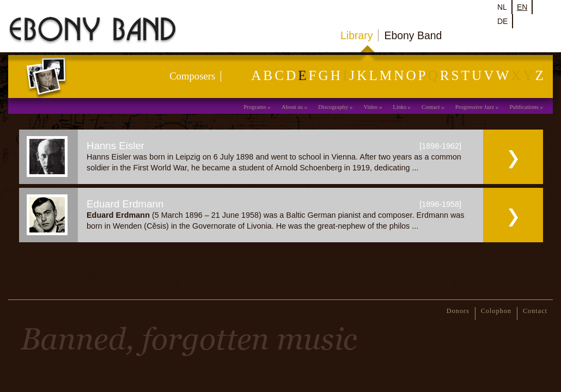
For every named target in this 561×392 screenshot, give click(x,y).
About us (292, 107)
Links (400, 107)
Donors (458, 311)
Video (370, 107)
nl (502, 7)
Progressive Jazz (475, 107)
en (522, 7)
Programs (255, 107)
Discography (333, 107)
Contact (431, 107)
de (502, 21)
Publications (524, 107)
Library (356, 35)
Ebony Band (413, 35)
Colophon (496, 311)
